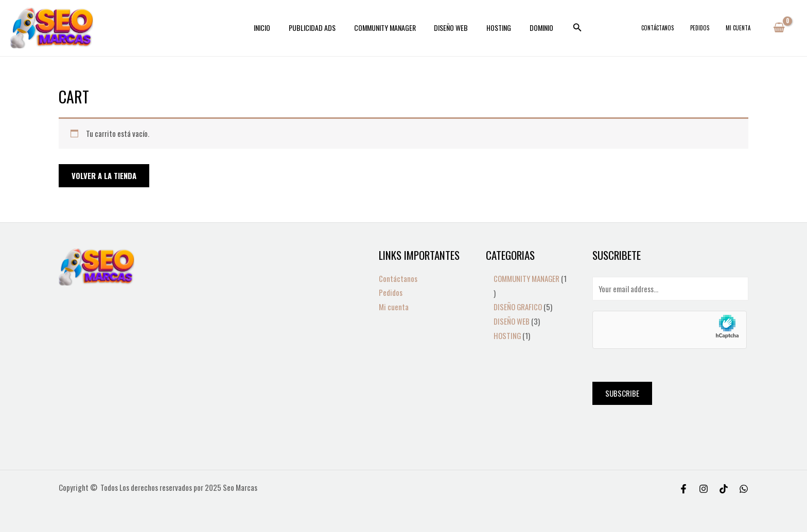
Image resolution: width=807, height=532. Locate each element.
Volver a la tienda (104, 175)
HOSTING (493, 28)
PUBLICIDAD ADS (318, 28)
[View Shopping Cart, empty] (779, 28)
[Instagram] (704, 489)
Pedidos (712, 28)
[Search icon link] (566, 28)
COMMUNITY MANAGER (387, 28)
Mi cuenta (742, 28)
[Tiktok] (724, 489)
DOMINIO (532, 28)
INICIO (272, 28)
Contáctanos (678, 28)
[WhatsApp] (744, 489)
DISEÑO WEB (449, 28)
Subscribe (622, 393)
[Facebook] (683, 489)
